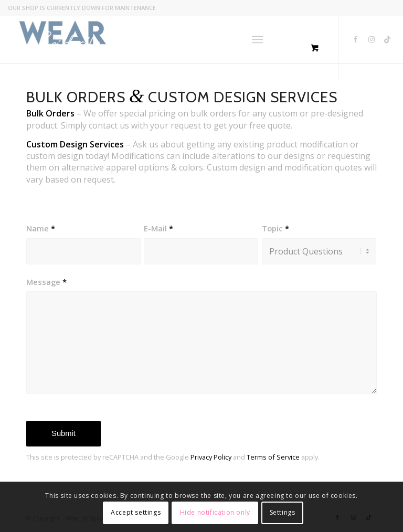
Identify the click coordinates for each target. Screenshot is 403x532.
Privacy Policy (211, 457)
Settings (283, 512)
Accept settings (136, 512)
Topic (275, 228)
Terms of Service (273, 457)
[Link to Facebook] (356, 39)
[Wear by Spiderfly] (63, 39)
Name (41, 228)
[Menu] (257, 39)
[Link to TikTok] (387, 39)
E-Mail (158, 228)
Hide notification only (215, 512)
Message (46, 282)
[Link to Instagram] (372, 39)
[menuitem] (259, 39)
